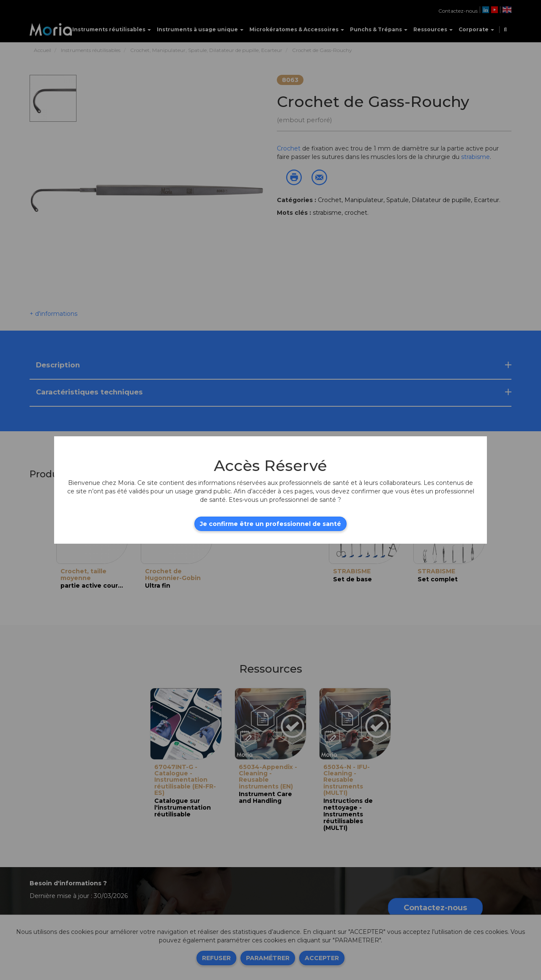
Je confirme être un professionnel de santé (270, 524)
